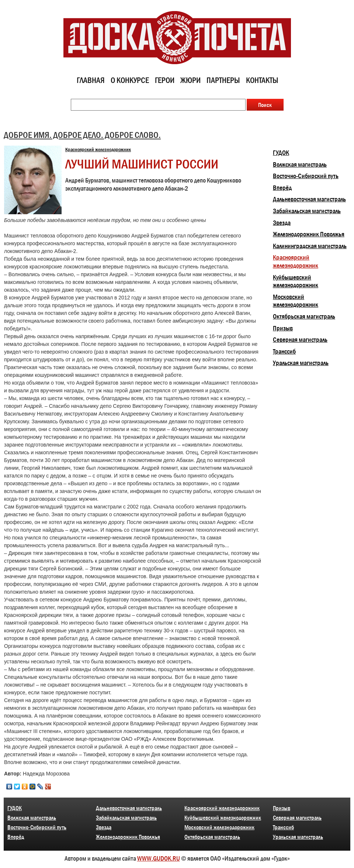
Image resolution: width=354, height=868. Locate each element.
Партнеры (223, 80)
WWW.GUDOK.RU (159, 858)
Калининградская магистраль (310, 246)
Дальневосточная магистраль (309, 199)
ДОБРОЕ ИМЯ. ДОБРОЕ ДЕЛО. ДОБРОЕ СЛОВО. (82, 135)
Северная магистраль (300, 340)
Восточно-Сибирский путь (306, 176)
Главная (91, 80)
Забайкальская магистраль (307, 211)
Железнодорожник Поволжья (309, 234)
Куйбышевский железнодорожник (296, 281)
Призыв (283, 328)
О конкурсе (130, 80)
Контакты (262, 80)
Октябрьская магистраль (304, 316)
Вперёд (282, 188)
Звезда (282, 223)
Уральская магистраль (301, 363)
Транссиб (284, 351)
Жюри (190, 80)
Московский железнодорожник (296, 301)
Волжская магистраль (300, 164)
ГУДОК (281, 153)
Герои (165, 80)
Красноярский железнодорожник (98, 149)
